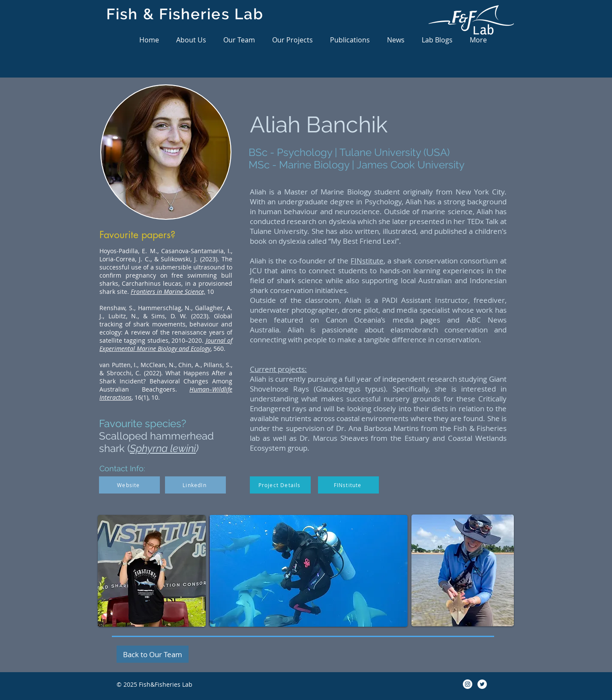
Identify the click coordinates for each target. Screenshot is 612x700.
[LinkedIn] (195, 485)
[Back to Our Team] (153, 654)
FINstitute (367, 261)
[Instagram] (468, 684)
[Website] (129, 485)
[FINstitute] (348, 485)
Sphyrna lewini (163, 448)
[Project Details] (280, 485)
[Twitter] (482, 684)
